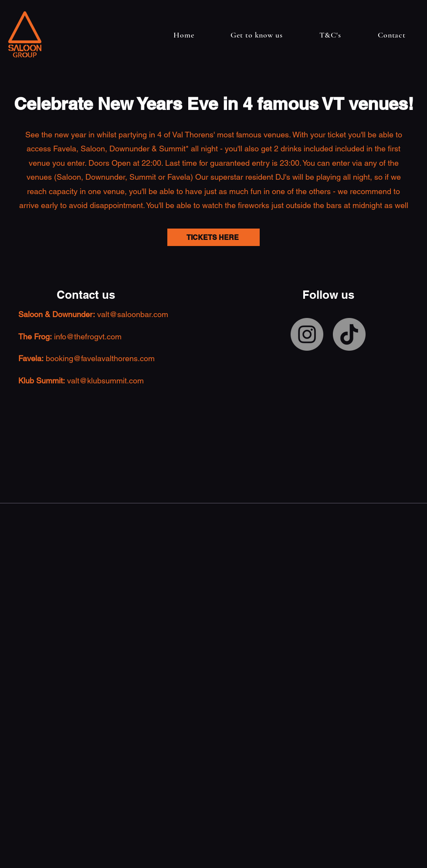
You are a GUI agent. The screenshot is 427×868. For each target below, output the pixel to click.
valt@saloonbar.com (133, 314)
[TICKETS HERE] (213, 237)
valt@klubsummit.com (105, 381)
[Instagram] (307, 334)
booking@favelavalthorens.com (100, 358)
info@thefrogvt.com (88, 337)
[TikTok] (349, 334)
